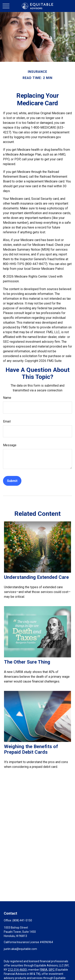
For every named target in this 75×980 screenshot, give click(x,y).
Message (10, 445)
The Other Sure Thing (27, 662)
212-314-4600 (17, 970)
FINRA (44, 970)
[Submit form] (12, 481)
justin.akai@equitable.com (20, 949)
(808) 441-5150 (22, 920)
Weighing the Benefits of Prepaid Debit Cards (31, 749)
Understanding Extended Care (36, 577)
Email (7, 421)
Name (7, 398)
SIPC (52, 970)
